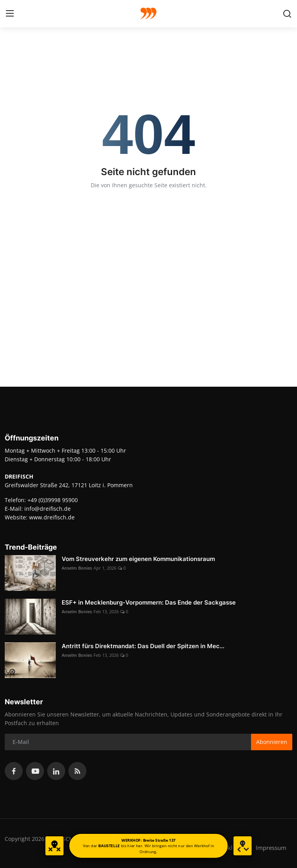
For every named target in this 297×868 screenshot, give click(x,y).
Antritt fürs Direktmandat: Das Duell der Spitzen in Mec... (143, 646)
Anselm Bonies (77, 568)
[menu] (10, 14)
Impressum (271, 848)
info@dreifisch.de (48, 509)
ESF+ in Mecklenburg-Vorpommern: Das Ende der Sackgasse (149, 602)
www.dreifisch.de (52, 517)
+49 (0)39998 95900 (53, 500)
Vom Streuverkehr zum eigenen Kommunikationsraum (138, 559)
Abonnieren (272, 742)
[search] (287, 14)
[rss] (77, 771)
